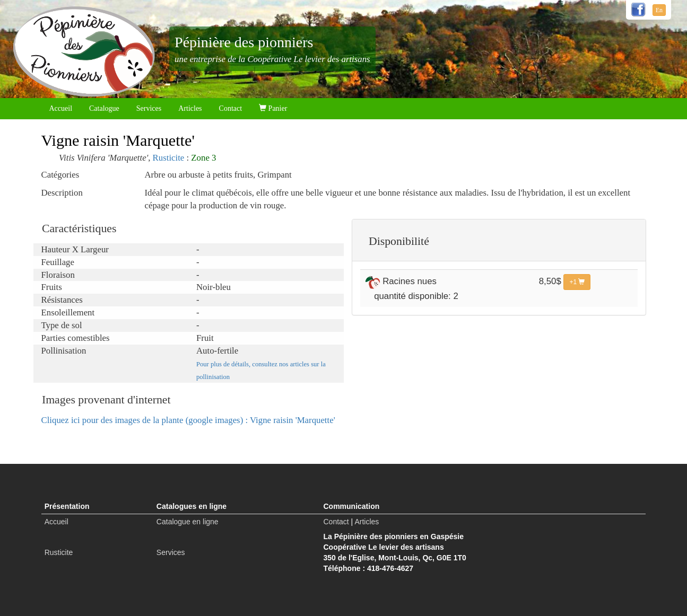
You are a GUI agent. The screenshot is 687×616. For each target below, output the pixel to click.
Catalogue (104, 108)
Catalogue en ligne (188, 522)
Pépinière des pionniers (244, 42)
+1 (577, 282)
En (659, 10)
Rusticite (169, 158)
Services (149, 108)
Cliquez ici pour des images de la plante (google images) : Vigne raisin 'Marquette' (188, 420)
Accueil (61, 108)
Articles (190, 108)
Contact (231, 108)
